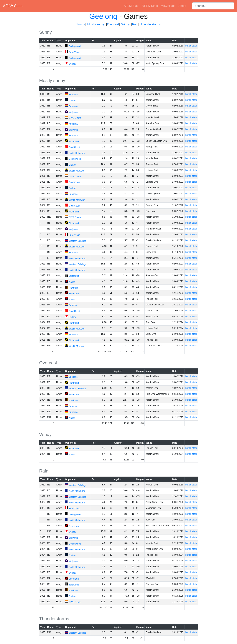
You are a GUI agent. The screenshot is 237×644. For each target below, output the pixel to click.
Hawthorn (74, 288)
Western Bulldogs (78, 241)
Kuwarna (73, 95)
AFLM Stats (131, 6)
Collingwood (75, 46)
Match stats (191, 46)
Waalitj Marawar (77, 171)
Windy (126, 24)
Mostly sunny (96, 24)
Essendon (74, 294)
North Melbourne (77, 153)
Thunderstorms (151, 24)
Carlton (72, 101)
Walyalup (73, 112)
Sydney (73, 64)
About (182, 6)
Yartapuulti (74, 276)
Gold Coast (74, 147)
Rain (135, 24)
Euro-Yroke (74, 52)
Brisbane (73, 106)
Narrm (72, 282)
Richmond (74, 142)
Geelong (103, 16)
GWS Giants (75, 118)
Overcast (113, 24)
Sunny (81, 24)
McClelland (168, 6)
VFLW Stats (150, 6)
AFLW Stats (13, 6)
